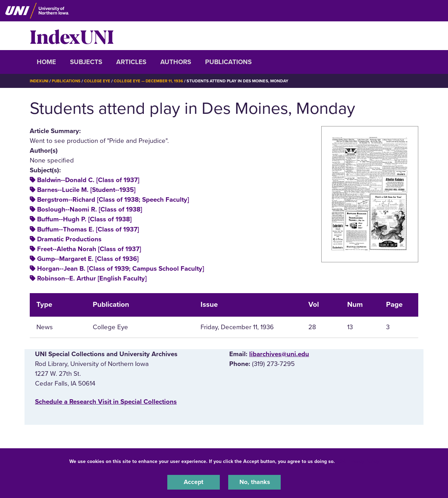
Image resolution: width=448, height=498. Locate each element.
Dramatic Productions (69, 239)
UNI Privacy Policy (358, 461)
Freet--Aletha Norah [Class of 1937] (89, 249)
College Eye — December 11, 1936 (152, 81)
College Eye (100, 81)
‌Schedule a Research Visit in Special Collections (106, 401)
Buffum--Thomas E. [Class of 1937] (88, 229)
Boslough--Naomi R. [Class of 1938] (90, 209)
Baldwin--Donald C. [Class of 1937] (88, 180)
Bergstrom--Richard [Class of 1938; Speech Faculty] (113, 200)
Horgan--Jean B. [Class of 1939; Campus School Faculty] (121, 268)
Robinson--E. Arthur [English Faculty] (92, 278)
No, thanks (254, 482)
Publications (228, 62)
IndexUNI (72, 36)
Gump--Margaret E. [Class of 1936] (88, 258)
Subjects (86, 62)
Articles (131, 62)
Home (46, 62)
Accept (194, 482)
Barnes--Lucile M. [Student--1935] (86, 190)
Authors (176, 62)
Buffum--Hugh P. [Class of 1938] (84, 219)
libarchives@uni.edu (279, 354)
